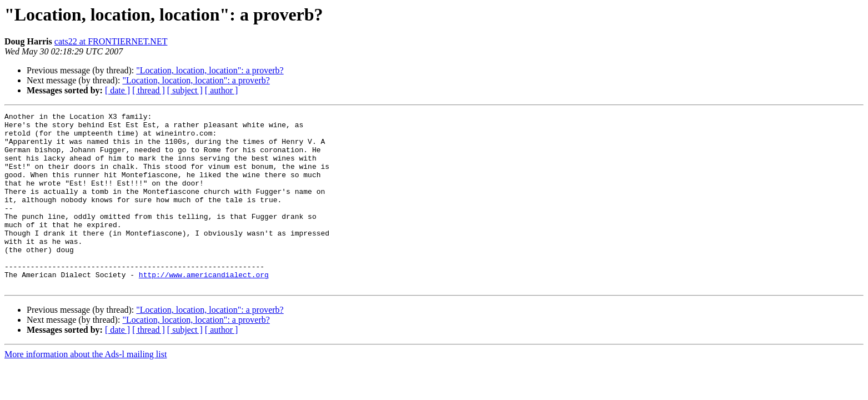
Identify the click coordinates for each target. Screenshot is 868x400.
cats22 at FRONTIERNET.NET (111, 41)
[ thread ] (149, 90)
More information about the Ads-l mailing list (86, 389)
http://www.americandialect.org (204, 308)
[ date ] (117, 90)
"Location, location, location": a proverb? (210, 70)
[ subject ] (185, 90)
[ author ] (222, 90)
